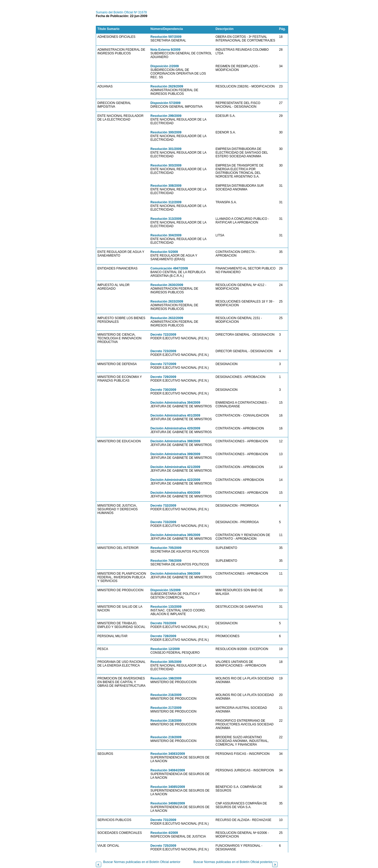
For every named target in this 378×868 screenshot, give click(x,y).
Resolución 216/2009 (166, 695)
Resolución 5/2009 (164, 252)
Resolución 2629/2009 (167, 86)
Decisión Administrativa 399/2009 (175, 454)
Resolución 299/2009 (166, 116)
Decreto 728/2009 (163, 636)
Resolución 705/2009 (166, 548)
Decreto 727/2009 (163, 364)
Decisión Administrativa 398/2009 (175, 441)
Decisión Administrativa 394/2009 (175, 403)
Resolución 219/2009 (166, 737)
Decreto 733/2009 (163, 522)
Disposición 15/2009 (166, 590)
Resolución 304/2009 (166, 235)
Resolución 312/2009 (166, 202)
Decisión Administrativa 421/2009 (175, 467)
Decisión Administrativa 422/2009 (175, 480)
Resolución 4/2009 (164, 833)
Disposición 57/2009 (166, 103)
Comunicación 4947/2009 (169, 268)
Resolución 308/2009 (166, 186)
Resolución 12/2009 (165, 649)
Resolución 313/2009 (166, 219)
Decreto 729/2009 (163, 377)
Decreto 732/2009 (163, 506)
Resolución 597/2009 (166, 37)
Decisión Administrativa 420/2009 (175, 428)
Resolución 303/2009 (166, 165)
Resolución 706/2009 (166, 561)
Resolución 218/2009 (166, 721)
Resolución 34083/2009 (168, 754)
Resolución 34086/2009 (168, 803)
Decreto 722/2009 (163, 335)
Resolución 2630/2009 (167, 285)
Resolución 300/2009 (166, 132)
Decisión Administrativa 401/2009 (175, 415)
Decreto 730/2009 (163, 390)
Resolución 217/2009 (166, 708)
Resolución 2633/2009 (167, 302)
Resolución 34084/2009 (168, 770)
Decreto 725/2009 (163, 846)
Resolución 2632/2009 (167, 318)
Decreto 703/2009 (163, 623)
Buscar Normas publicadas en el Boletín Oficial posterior (233, 862)
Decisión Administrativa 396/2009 (175, 574)
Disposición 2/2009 (165, 66)
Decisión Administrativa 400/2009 (175, 493)
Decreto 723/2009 (163, 351)
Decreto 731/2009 (163, 820)
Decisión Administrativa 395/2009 (175, 535)
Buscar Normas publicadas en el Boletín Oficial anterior (142, 862)
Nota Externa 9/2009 (165, 50)
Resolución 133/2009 (166, 607)
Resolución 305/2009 (166, 662)
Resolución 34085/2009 (168, 787)
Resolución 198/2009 (166, 678)
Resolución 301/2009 (166, 149)
